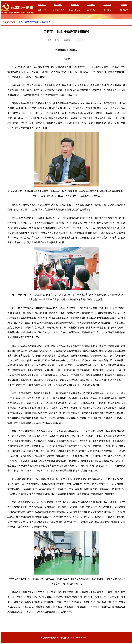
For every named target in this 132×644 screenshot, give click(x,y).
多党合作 (91, 5)
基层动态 (124, 10)
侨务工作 (91, 10)
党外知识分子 (58, 10)
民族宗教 (107, 5)
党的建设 (107, 10)
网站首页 (42, 5)
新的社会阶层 (75, 10)
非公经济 (42, 10)
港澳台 (124, 5)
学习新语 (58, 5)
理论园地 (75, 5)
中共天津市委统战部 (28, 22)
